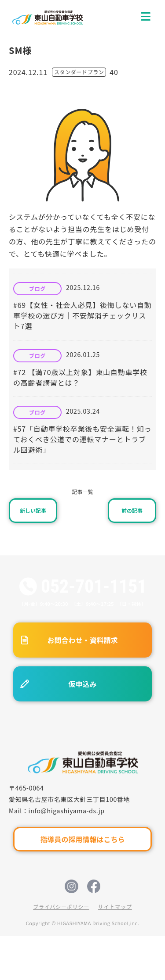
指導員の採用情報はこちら (82, 839)
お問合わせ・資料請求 (82, 640)
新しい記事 (33, 510)
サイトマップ (115, 907)
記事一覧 (82, 492)
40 (114, 72)
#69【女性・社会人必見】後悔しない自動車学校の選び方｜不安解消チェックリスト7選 (82, 315)
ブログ (37, 289)
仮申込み (82, 684)
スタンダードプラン (79, 72)
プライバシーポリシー (61, 907)
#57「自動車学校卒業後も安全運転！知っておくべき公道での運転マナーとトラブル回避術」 (82, 439)
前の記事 (132, 510)
